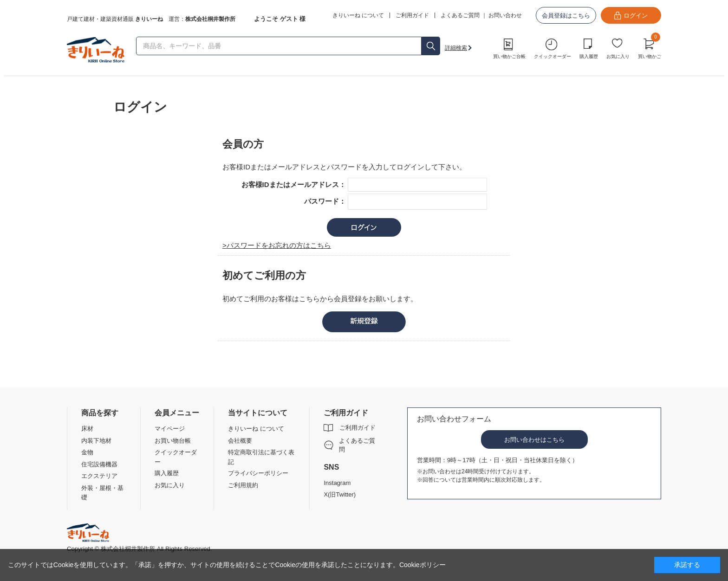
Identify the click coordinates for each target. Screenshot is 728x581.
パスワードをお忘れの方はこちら (279, 245)
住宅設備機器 (99, 464)
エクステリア (99, 476)
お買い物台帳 (173, 441)
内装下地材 (96, 441)
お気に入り (618, 56)
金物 (87, 452)
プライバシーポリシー (258, 473)
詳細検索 (456, 48)
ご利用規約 (243, 485)
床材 (87, 429)
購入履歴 (589, 56)
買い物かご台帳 (509, 56)
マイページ (170, 429)
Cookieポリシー (422, 565)
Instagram (337, 483)
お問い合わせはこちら (534, 440)
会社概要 (240, 441)
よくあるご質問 (460, 15)
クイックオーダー (552, 56)
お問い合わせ (505, 15)
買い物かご (650, 47)
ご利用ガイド (357, 428)
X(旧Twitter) (340, 494)
